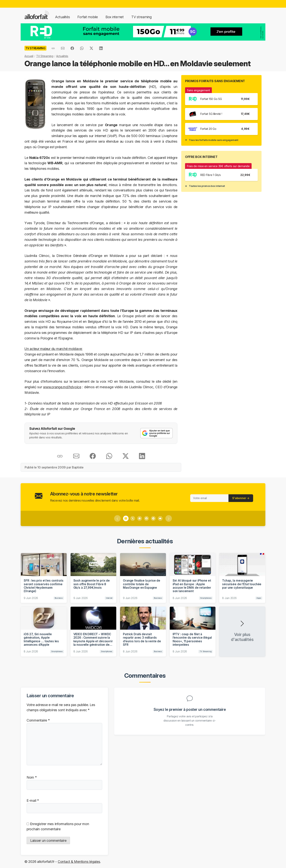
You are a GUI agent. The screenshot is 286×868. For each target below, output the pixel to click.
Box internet (115, 17)
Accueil (29, 56)
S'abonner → (241, 498)
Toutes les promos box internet (207, 186)
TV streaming (141, 17)
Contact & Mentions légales (79, 862)
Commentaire (38, 720)
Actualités (62, 17)
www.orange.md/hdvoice (62, 387)
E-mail (33, 801)
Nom (32, 777)
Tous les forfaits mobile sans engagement (214, 140)
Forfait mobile (88, 17)
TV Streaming (45, 56)
